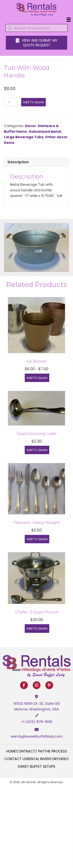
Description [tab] (18, 162)
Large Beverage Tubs (24, 137)
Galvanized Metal (45, 131)
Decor (31, 126)
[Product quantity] (11, 102)
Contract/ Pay (30, 751)
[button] (24, 685)
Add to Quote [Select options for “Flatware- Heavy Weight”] (37, 539)
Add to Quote (33, 102)
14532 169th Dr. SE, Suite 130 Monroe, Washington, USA (37, 706)
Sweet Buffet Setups (36, 767)
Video (64, 759)
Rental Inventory (43, 759)
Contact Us (16, 759)
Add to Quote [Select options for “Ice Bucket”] (37, 378)
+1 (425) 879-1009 (36, 722)
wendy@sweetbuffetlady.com (37, 736)
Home (11, 751)
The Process (56, 751)
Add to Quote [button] (37, 450)
